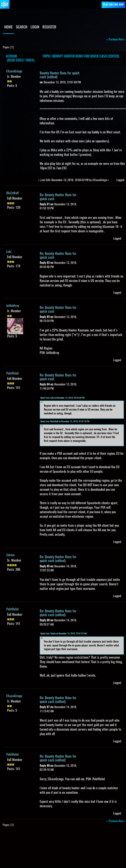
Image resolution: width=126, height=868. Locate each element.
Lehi (9, 252)
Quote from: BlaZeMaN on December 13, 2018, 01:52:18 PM (65, 422)
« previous (112, 40)
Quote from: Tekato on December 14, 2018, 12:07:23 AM (63, 634)
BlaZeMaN (12, 193)
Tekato (10, 555)
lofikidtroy (13, 306)
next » (122, 40)
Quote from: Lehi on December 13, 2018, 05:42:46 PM (62, 398)
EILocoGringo (14, 72)
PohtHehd (12, 374)
